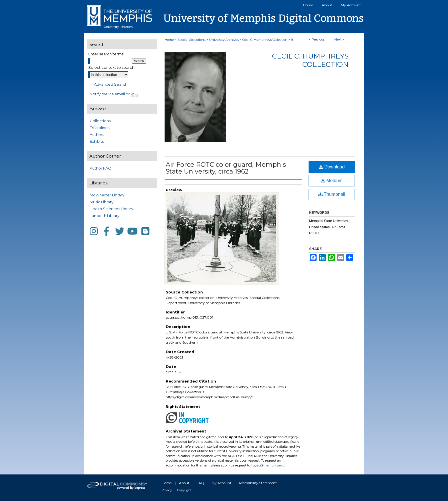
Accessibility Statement (258, 483)
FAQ (200, 483)
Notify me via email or (114, 94)
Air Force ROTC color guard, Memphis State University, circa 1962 (226, 168)
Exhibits (97, 141)
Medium (332, 181)
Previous (318, 39)
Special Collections (191, 40)
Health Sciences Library (111, 209)
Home (169, 40)
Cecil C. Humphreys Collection (265, 40)
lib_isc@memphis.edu (268, 465)
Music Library (102, 202)
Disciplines (100, 128)
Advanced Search (111, 84)
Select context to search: (112, 67)
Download (332, 167)
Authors (97, 134)
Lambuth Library (105, 216)
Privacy (167, 490)
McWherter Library (107, 195)
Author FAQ (101, 168)
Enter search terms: (106, 54)
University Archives (224, 40)
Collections (100, 121)
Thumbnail (332, 194)
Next (338, 39)
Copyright (184, 490)
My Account (221, 483)
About (184, 483)
